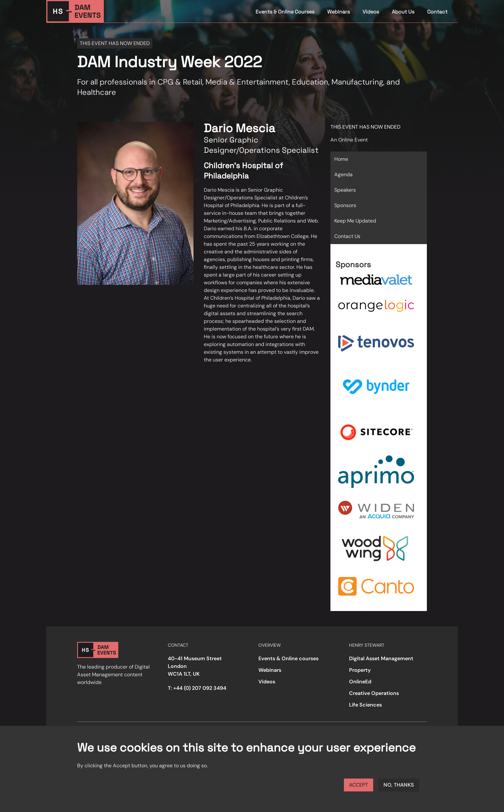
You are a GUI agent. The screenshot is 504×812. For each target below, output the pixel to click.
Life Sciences (365, 705)
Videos (371, 12)
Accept (359, 785)
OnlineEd (360, 682)
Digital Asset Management (381, 658)
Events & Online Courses (285, 12)
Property (360, 670)
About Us (403, 12)
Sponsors (345, 205)
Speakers (345, 190)
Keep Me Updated (355, 221)
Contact (437, 12)
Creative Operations (374, 693)
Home (341, 159)
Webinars (338, 12)
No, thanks (399, 785)
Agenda (343, 174)
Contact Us (347, 236)
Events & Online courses (288, 658)
